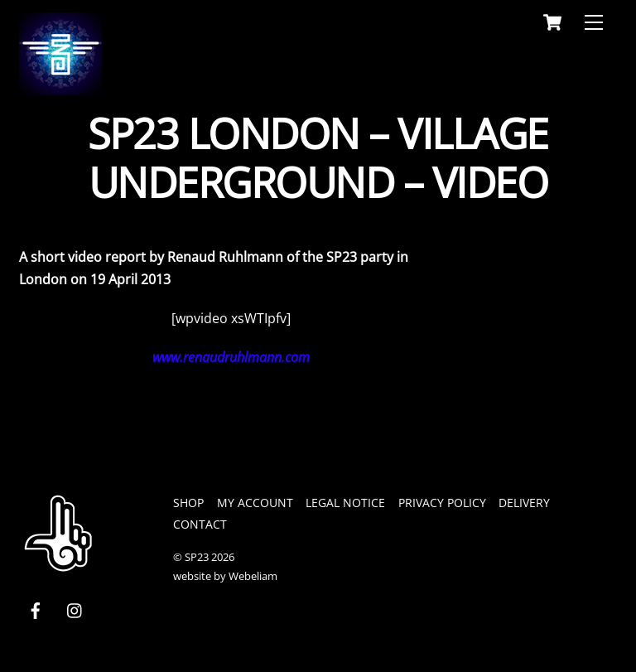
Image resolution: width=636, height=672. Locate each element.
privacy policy (442, 503)
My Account (255, 503)
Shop (188, 503)
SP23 (197, 557)
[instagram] (75, 609)
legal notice (345, 503)
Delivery (524, 503)
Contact (200, 524)
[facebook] (36, 609)
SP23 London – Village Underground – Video (318, 158)
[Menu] (594, 22)
